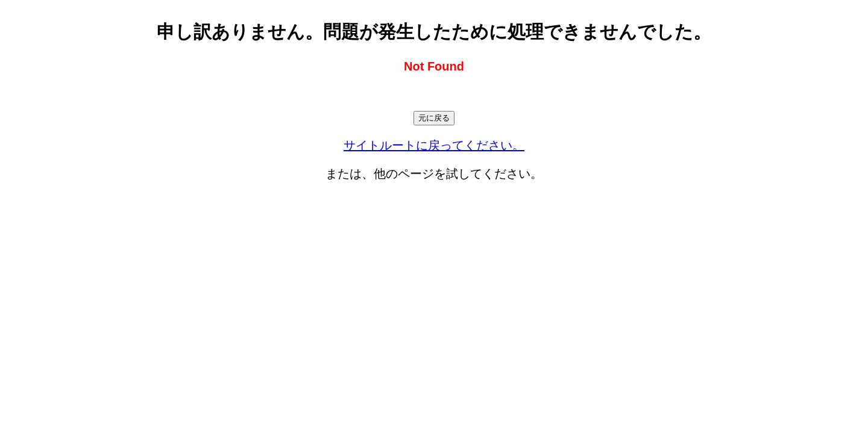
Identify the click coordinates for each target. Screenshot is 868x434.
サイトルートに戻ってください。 (434, 145)
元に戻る (434, 118)
